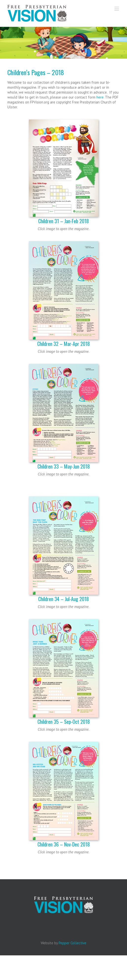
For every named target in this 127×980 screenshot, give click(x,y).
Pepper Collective (73, 943)
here (100, 97)
